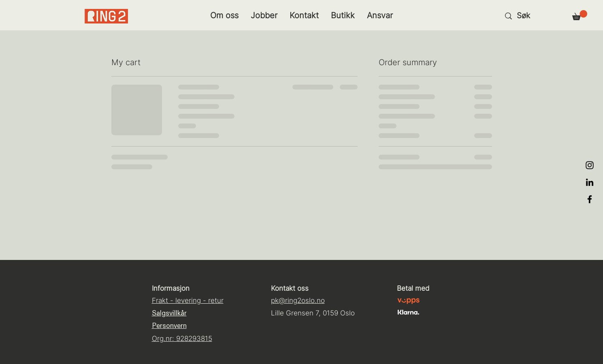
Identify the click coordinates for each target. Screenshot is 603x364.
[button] (580, 15)
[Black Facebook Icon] (590, 199)
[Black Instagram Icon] (590, 165)
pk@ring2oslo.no (298, 300)
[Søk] (536, 16)
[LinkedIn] (590, 182)
